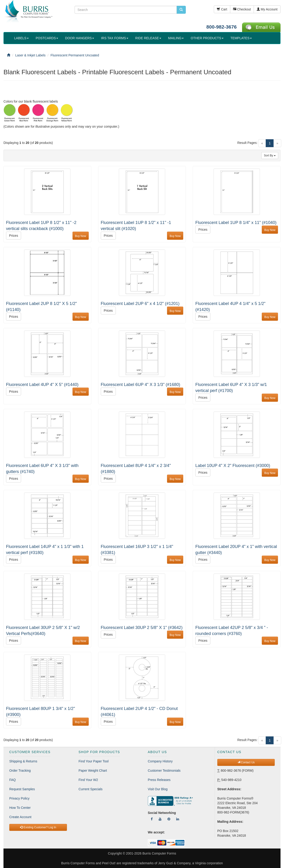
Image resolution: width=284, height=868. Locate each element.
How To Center (20, 808)
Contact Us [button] (246, 762)
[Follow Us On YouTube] (160, 819)
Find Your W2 (88, 780)
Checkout (242, 9)
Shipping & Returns (23, 761)
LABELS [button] (21, 38)
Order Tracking (20, 771)
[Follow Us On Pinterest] (169, 819)
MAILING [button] (176, 38)
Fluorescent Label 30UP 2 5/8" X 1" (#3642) (142, 628)
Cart (222, 9)
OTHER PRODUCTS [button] (207, 38)
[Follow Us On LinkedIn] (178, 819)
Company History (160, 761)
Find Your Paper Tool (94, 761)
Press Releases (159, 780)
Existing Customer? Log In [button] (38, 827)
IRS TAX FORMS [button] (115, 38)
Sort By (270, 155)
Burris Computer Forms (159, 853)
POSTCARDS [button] (47, 38)
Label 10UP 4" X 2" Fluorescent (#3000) (233, 466)
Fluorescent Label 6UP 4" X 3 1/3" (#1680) (140, 385)
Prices (14, 236)
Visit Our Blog (158, 789)
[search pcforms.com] (181, 10)
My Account (267, 9)
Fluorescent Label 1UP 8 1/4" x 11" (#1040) (236, 223)
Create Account (20, 817)
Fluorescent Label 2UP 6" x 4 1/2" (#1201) (140, 304)
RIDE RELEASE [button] (148, 38)
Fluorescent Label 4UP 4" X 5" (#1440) (42, 385)
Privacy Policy (19, 798)
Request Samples (22, 789)
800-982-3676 (222, 27)
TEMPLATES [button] (241, 38)
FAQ (13, 780)
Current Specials (91, 789)
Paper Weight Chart (93, 771)
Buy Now (81, 236)
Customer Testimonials (164, 771)
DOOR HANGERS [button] (80, 38)
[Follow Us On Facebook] (152, 819)
